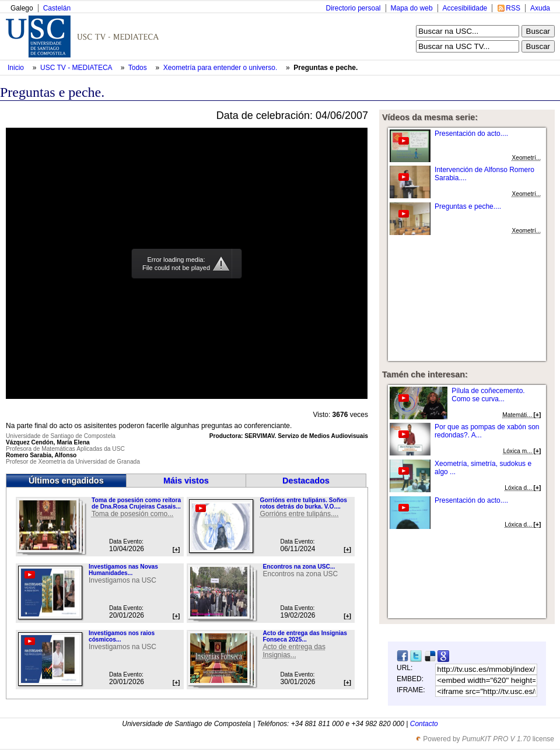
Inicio (17, 68)
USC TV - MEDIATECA (77, 68)
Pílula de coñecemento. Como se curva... (488, 395)
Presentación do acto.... (471, 134)
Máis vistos (186, 481)
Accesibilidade (465, 8)
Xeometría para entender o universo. (221, 68)
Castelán (57, 8)
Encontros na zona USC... (299, 567)
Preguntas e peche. (325, 68)
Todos (139, 68)
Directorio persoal (353, 8)
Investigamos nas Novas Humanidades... (123, 570)
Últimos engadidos (66, 481)
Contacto (424, 724)
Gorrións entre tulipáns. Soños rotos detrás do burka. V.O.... (303, 503)
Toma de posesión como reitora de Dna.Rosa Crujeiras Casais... (136, 503)
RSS (513, 8)
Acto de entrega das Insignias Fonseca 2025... (304, 636)
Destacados (306, 481)
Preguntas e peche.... (468, 206)
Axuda (540, 8)
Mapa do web (412, 8)
